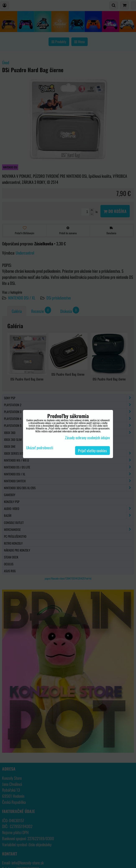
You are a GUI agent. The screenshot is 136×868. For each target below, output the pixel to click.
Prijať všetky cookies (92, 451)
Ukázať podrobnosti (40, 448)
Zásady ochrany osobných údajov (87, 438)
